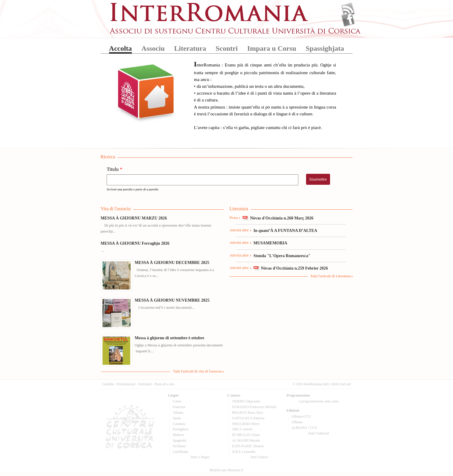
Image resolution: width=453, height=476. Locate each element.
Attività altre (239, 230)
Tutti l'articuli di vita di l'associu (197, 371)
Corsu (177, 401)
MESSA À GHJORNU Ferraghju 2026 (135, 243)
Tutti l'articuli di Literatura (330, 276)
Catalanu (179, 424)
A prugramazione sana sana (319, 401)
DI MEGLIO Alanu (246, 435)
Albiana (297, 422)
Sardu (177, 418)
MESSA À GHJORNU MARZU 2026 (134, 218)
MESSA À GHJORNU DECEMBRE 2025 (172, 262)
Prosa (234, 218)
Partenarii (145, 384)
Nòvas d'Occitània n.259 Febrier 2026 (294, 268)
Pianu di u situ (164, 384)
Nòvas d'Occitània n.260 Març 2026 (282, 218)
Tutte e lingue (200, 457)
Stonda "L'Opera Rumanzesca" (282, 256)
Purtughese (181, 429)
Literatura (190, 48)
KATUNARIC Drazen (248, 446)
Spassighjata (325, 48)
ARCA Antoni (242, 429)
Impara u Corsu (272, 48)
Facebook (348, 20)
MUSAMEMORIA (270, 243)
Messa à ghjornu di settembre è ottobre (170, 338)
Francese (179, 407)
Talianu (178, 413)
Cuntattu (108, 384)
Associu (153, 48)
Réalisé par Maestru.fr (226, 470)
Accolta (120, 48)
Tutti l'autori (259, 457)
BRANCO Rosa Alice (248, 413)
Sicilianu (179, 446)
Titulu (115, 169)
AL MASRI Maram (246, 440)
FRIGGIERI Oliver (246, 424)
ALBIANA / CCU (304, 428)
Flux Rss (348, 10)
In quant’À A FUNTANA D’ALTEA (285, 230)
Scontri (227, 48)
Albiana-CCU (301, 416)
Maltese (178, 435)
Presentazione (126, 384)
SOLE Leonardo (244, 452)
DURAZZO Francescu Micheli (254, 407)
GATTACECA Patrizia (248, 418)
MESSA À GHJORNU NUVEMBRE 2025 (172, 300)
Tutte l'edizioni (319, 433)
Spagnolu (179, 440)
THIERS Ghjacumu (246, 401)
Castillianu (180, 452)
